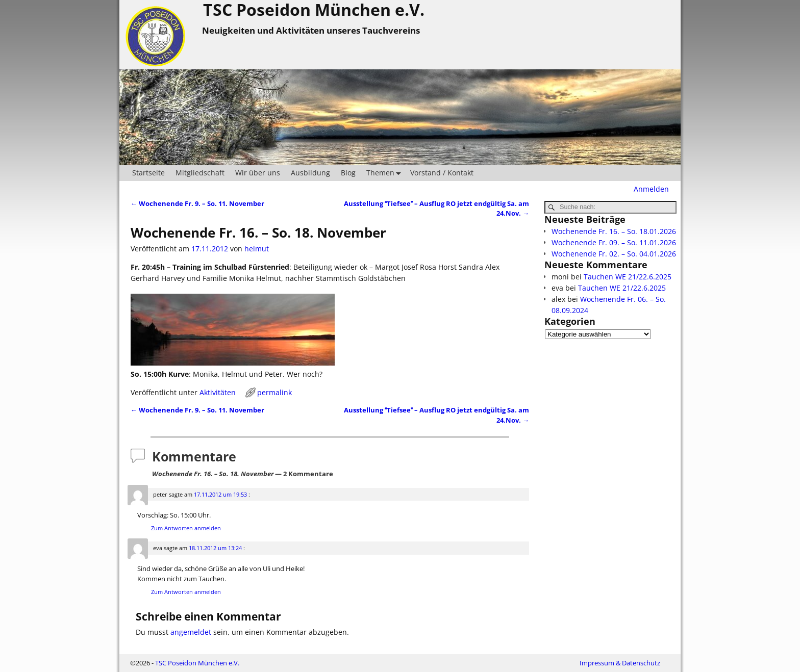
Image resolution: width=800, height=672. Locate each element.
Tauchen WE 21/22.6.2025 (628, 277)
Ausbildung (310, 173)
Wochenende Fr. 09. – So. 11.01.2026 (614, 242)
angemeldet (191, 632)
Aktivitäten (218, 392)
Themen (386, 173)
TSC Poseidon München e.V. (197, 663)
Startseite (148, 173)
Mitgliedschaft (200, 173)
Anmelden (651, 189)
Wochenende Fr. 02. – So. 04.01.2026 (614, 254)
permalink (274, 392)
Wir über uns (258, 173)
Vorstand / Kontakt (442, 173)
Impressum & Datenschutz (620, 663)
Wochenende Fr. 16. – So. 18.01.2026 (614, 231)
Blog (348, 173)
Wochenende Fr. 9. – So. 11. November (197, 204)
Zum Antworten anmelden (186, 528)
